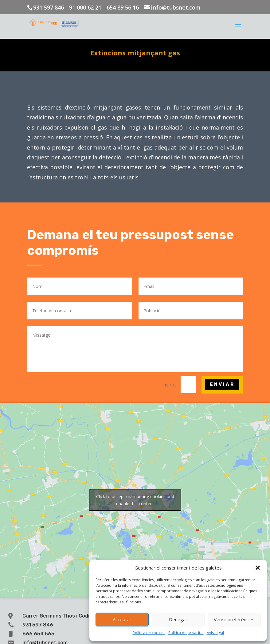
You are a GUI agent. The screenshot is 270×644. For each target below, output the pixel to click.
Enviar (222, 384)
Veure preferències (234, 619)
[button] (258, 568)
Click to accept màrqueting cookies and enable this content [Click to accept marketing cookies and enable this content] (135, 500)
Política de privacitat (186, 633)
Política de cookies (149, 633)
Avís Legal (215, 633)
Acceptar (122, 619)
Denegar (178, 619)
